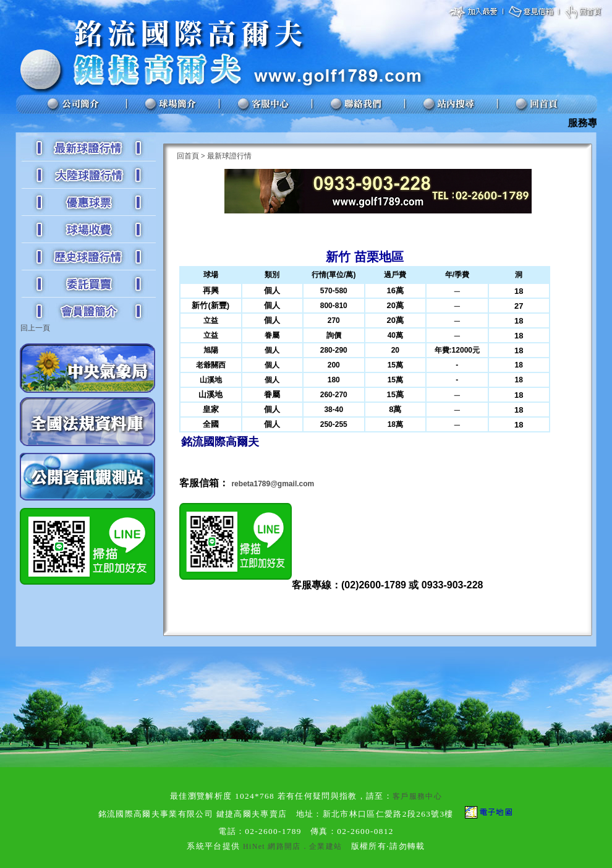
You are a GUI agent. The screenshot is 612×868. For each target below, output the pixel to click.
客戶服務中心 (417, 796)
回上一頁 (35, 328)
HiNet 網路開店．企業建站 (292, 846)
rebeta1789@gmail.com (273, 484)
